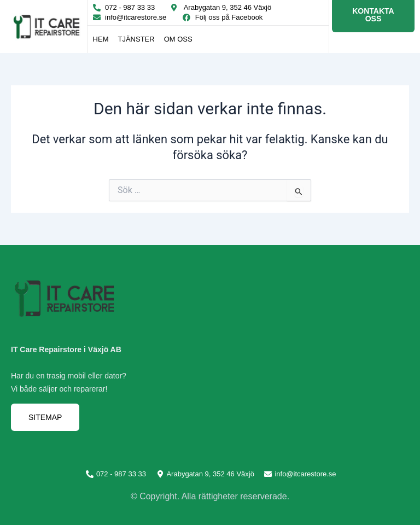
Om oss (178, 39)
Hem (101, 39)
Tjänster (136, 39)
